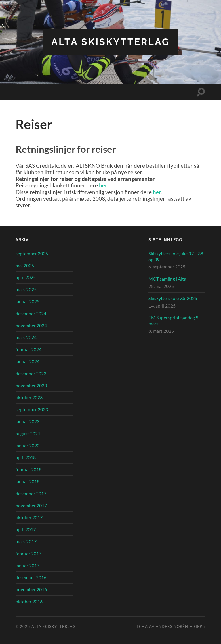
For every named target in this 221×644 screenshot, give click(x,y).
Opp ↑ (200, 626)
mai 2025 (25, 265)
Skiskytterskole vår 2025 (173, 298)
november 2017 (31, 505)
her (103, 185)
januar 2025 (27, 301)
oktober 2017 (29, 517)
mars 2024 (26, 337)
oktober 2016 (29, 601)
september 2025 (32, 253)
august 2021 (28, 433)
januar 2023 (27, 421)
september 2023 (32, 409)
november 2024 (31, 325)
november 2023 (31, 385)
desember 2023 (31, 373)
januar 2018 (27, 481)
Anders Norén (172, 626)
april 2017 (26, 529)
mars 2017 (26, 541)
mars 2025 (26, 289)
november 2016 (31, 589)
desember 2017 (31, 493)
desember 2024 (31, 313)
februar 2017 (28, 553)
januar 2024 (27, 361)
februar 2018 (28, 469)
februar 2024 (28, 349)
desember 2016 (31, 577)
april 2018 (26, 457)
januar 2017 (27, 565)
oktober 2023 (29, 397)
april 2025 (26, 277)
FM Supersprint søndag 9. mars (174, 320)
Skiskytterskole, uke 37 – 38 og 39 (176, 256)
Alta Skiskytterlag (110, 42)
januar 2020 (27, 445)
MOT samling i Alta (167, 279)
